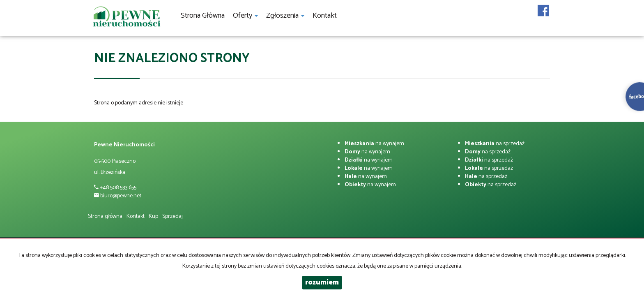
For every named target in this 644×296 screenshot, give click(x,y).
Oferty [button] (245, 16)
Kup (153, 216)
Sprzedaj (172, 216)
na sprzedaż (495, 144)
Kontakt (325, 16)
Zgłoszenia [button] (285, 16)
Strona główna (203, 16)
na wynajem (374, 144)
